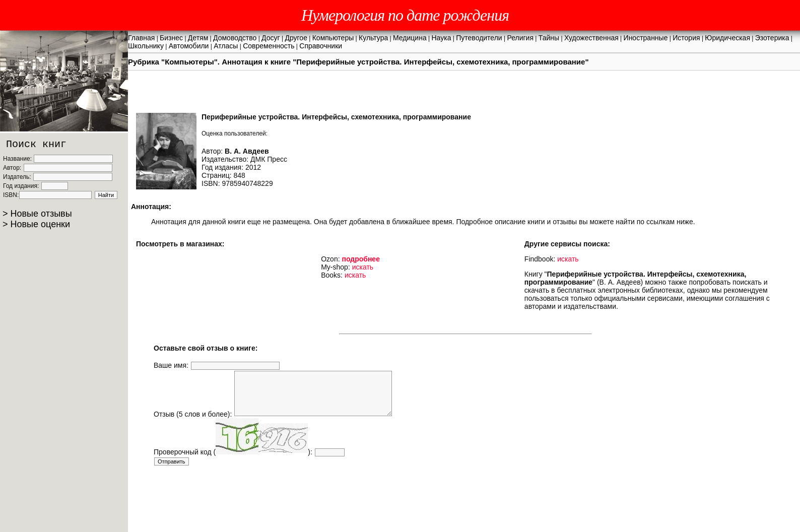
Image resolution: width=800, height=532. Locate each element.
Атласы (226, 46)
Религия (520, 38)
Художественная (591, 38)
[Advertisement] (337, 496)
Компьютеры (333, 38)
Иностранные (646, 38)
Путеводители (479, 38)
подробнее (361, 259)
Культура (373, 38)
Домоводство (235, 38)
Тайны (549, 38)
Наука (442, 38)
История (686, 38)
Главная (141, 38)
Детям (198, 38)
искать (363, 267)
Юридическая (727, 38)
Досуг (271, 38)
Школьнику (146, 46)
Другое (296, 38)
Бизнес (171, 38)
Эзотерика (772, 38)
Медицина (410, 38)
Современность (269, 46)
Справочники (321, 46)
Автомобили (189, 46)
